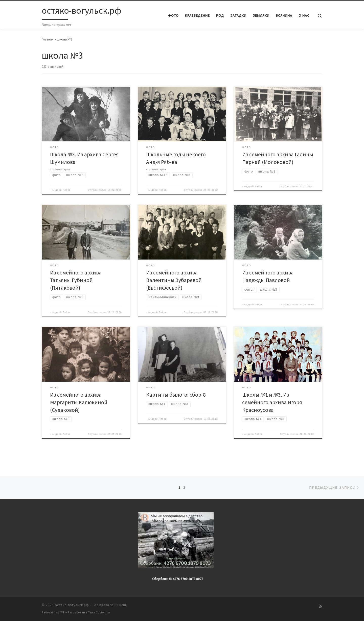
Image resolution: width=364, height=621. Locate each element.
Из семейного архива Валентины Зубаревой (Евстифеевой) (174, 280)
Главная (48, 39)
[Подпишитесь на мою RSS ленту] (321, 606)
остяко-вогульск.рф (72, 605)
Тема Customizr (99, 612)
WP (63, 612)
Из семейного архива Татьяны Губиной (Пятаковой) (76, 280)
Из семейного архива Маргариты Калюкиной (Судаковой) (79, 402)
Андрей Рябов (61, 190)
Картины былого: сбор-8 (176, 395)
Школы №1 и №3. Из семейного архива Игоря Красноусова (272, 402)
